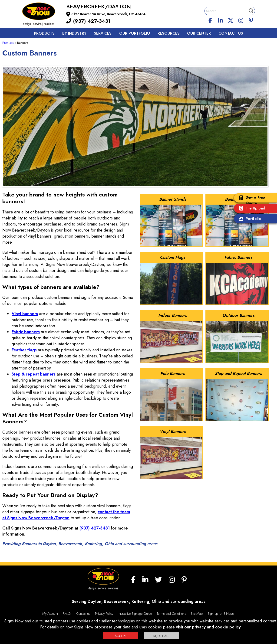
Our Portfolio (135, 33)
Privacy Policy (104, 614)
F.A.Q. (67, 614)
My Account (50, 614)
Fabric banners (26, 332)
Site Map (197, 614)
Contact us (231, 33)
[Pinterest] (251, 20)
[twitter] (231, 20)
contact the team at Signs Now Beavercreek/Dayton (66, 515)
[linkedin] (221, 20)
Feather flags (24, 350)
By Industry (74, 33)
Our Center (199, 33)
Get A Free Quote (251, 200)
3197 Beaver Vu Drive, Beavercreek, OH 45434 (108, 14)
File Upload (251, 209)
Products (44, 33)
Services (103, 33)
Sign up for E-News (221, 614)
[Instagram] (241, 20)
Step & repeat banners (34, 374)
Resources (169, 33)
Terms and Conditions (171, 614)
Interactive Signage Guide (135, 614)
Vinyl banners (25, 314)
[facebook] (210, 20)
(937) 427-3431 (88, 21)
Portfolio (249, 219)
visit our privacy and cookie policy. (209, 627)
